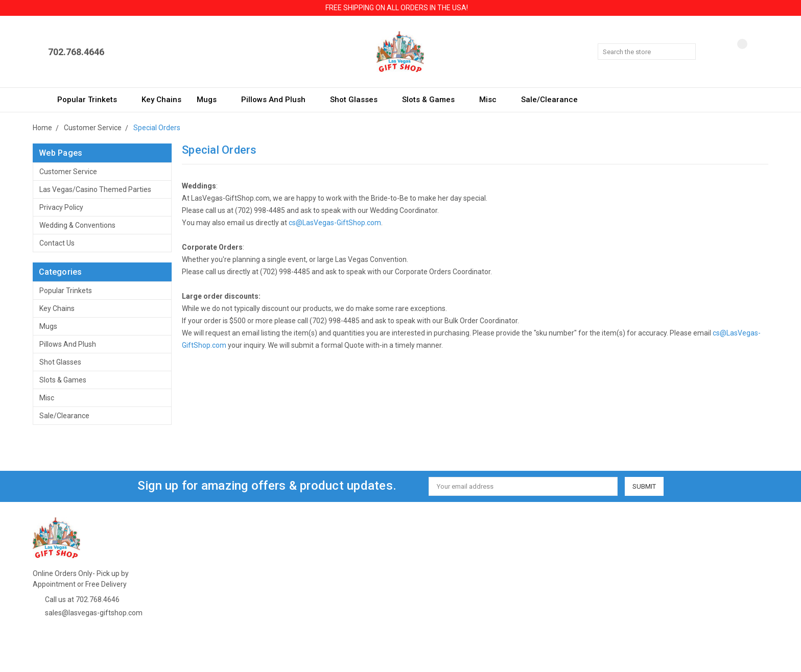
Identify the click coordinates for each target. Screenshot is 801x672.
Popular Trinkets (92, 100)
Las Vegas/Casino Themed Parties (95, 189)
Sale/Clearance (549, 100)
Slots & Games (433, 100)
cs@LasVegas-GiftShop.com (335, 223)
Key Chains (161, 100)
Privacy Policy (61, 207)
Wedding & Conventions (77, 225)
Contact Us (57, 243)
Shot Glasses (358, 100)
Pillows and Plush (278, 100)
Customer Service (68, 172)
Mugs (211, 100)
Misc (492, 100)
